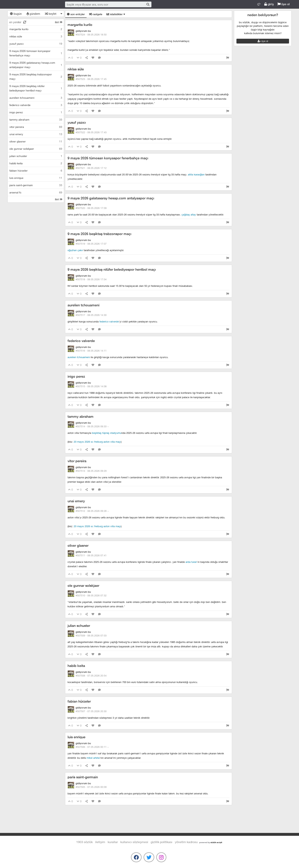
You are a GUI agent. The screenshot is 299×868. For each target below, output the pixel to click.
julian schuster (79, 626)
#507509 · (91, 635)
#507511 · (91, 555)
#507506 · (92, 747)
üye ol (284, 4)
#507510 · (91, 595)
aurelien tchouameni (83, 305)
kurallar (113, 842)
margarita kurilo (80, 25)
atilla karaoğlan (196, 174)
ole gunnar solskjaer (83, 586)
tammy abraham (81, 416)
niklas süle (76, 69)
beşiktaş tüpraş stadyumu (107, 433)
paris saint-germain (83, 777)
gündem (33, 14)
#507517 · (91, 315)
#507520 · (91, 208)
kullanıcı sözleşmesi (134, 842)
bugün (16, 14)
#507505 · (91, 787)
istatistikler (116, 14)
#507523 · (91, 79)
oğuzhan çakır (75, 250)
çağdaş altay (189, 215)
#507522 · (91, 132)
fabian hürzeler (79, 701)
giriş (269, 4)
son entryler (76, 14)
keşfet (51, 14)
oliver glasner (78, 545)
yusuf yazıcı (77, 122)
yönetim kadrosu (186, 842)
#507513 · (91, 471)
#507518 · (91, 279)
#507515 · (91, 386)
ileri (59, 22)
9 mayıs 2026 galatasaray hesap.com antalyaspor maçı (111, 198)
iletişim (100, 842)
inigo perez (76, 376)
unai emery (76, 501)
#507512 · (92, 511)
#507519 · (91, 244)
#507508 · (91, 676)
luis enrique (76, 737)
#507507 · (91, 711)
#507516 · (91, 351)
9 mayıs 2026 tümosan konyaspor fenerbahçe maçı (108, 158)
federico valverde (109, 321)
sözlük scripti (216, 842)
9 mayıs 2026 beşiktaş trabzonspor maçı (99, 234)
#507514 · (92, 426)
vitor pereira (77, 461)
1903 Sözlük (32, 4)
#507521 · (91, 168)
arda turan (191, 562)
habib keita (76, 666)
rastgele (96, 14)
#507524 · (91, 35)
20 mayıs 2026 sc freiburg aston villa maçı (97, 442)
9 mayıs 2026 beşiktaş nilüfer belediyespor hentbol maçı (112, 269)
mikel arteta (93, 758)
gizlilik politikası (161, 842)
